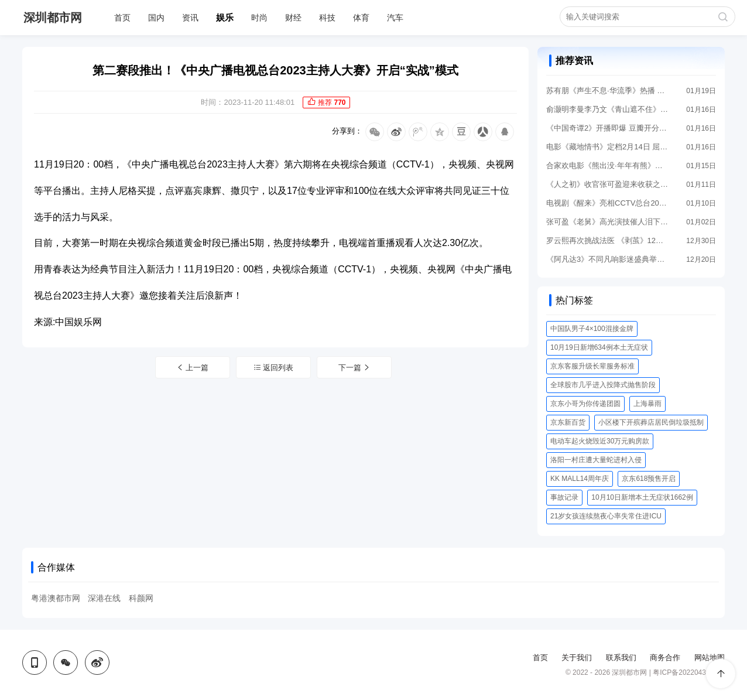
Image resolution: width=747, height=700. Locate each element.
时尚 (259, 18)
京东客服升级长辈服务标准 (592, 366)
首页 (122, 18)
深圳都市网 (53, 18)
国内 (156, 18)
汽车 (395, 18)
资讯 (190, 18)
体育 (361, 18)
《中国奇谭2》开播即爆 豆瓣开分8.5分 (608, 128)
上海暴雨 (647, 404)
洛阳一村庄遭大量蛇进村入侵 (596, 460)
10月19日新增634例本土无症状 (599, 347)
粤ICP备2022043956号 (689, 672)
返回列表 (274, 368)
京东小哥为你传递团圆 (585, 404)
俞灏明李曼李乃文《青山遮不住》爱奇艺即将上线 (608, 109)
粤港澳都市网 (56, 598)
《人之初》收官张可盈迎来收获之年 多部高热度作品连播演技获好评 (608, 184)
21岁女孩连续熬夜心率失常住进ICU (606, 516)
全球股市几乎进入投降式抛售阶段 (603, 385)
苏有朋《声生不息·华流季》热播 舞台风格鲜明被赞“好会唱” (608, 91)
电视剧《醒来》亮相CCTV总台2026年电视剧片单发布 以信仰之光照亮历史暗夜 (608, 203)
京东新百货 (568, 422)
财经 (293, 18)
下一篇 (355, 368)
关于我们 (577, 658)
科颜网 (141, 598)
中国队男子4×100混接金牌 (592, 329)
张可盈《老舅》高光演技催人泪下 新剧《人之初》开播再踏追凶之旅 (608, 222)
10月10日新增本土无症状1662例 (642, 497)
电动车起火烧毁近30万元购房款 (600, 441)
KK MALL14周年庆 (580, 479)
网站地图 (710, 658)
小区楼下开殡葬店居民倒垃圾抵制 (651, 422)
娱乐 (225, 17)
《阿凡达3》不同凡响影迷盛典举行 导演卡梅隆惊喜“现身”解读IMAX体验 (608, 259)
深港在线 (104, 598)
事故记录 (564, 497)
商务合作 (665, 658)
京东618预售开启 (649, 479)
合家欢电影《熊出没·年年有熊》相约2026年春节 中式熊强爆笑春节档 (608, 165)
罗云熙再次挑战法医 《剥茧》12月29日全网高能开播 (608, 240)
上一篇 (193, 368)
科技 (327, 18)
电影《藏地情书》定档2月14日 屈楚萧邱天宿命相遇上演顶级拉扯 (608, 147)
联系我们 (621, 658)
